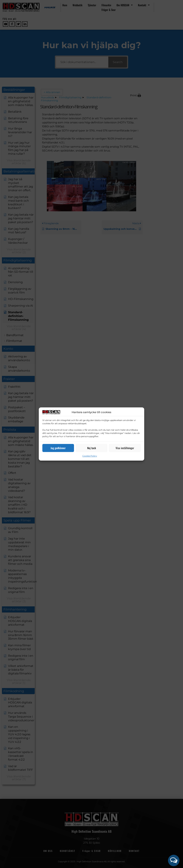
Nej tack (92, 448)
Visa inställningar (125, 448)
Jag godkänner (58, 448)
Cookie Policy (90, 456)
